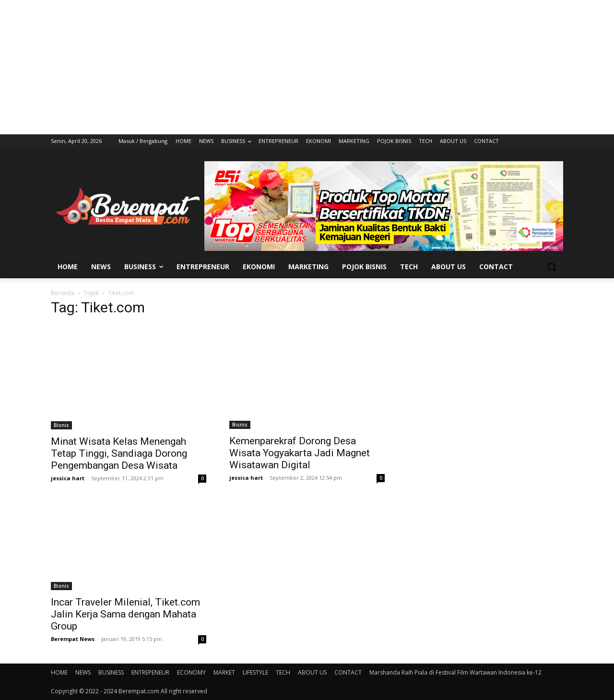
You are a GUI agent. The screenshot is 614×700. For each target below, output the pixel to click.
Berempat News (73, 639)
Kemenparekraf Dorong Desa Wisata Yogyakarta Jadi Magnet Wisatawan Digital (300, 453)
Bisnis (61, 425)
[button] (552, 267)
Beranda (63, 293)
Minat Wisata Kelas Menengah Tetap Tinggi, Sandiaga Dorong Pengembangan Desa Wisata (119, 453)
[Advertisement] (307, 67)
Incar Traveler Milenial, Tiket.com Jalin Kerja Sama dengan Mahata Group (125, 614)
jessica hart (68, 478)
